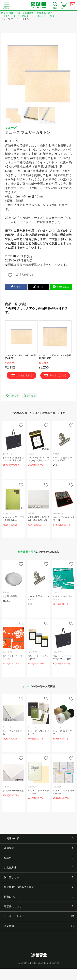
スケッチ (13, 396)
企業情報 (39, 926)
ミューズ (11, 128)
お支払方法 (39, 868)
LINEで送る (61, 287)
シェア (16, 287)
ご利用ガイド (39, 838)
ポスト (38, 287)
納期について (39, 897)
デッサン (30, 396)
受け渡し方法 (39, 877)
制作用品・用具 (27, 552)
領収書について (39, 906)
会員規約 (39, 848)
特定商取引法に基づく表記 (39, 887)
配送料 (39, 858)
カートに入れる (21, 375)
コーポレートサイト (39, 916)
